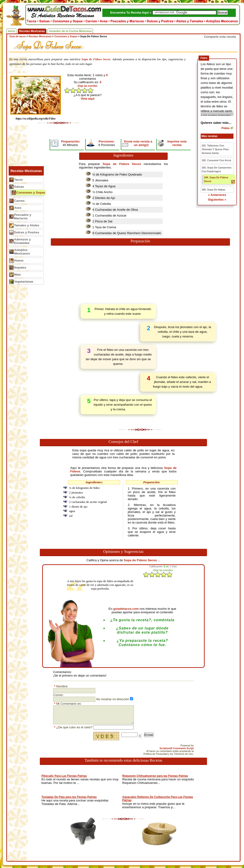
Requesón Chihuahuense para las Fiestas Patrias (155, 776)
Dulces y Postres (27, 232)
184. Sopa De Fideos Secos (216, 179)
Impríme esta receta (177, 143)
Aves (18, 208)
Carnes (19, 201)
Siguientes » (217, 200)
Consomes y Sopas (31, 193)
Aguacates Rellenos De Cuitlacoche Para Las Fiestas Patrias (158, 799)
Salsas (19, 187)
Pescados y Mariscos (23, 217)
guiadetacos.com (126, 609)
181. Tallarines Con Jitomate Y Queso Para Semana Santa (215, 149)
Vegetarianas (24, 282)
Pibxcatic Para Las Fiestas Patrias (64, 776)
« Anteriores (217, 195)
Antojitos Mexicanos (22, 252)
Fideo (226, 128)
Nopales (20, 268)
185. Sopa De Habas (213, 190)
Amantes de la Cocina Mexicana (70, 31)
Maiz (17, 275)
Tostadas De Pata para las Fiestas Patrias (69, 797)
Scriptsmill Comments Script (177, 748)
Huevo (19, 260)
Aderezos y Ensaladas (22, 241)
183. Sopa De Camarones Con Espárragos (216, 169)
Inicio (11, 31)
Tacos (18, 180)
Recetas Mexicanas (32, 31)
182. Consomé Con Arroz (216, 160)
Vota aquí (88, 99)
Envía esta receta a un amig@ (138, 143)
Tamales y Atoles (27, 225)
